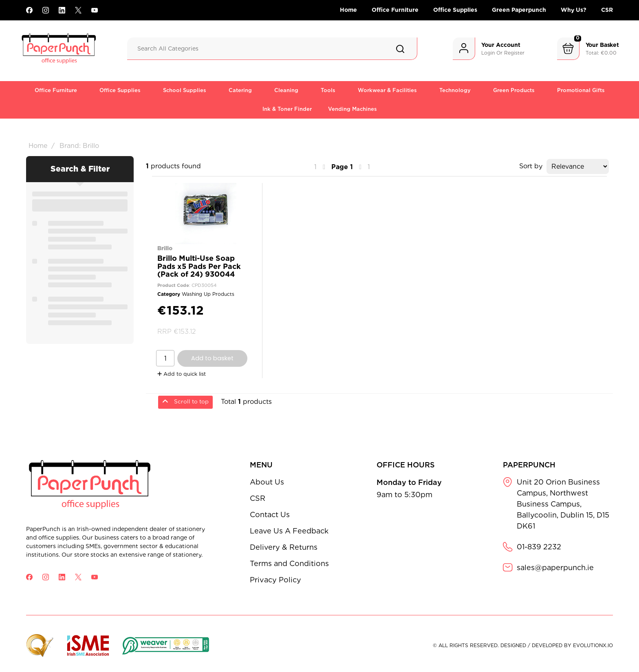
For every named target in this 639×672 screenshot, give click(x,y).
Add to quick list (182, 374)
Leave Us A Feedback (289, 531)
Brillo (165, 248)
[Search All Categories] (272, 49)
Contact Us (270, 514)
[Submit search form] (400, 49)
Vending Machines (353, 109)
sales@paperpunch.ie (555, 567)
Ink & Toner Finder (287, 109)
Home (348, 10)
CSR (607, 10)
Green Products (514, 90)
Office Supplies (455, 10)
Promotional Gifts (581, 90)
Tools (328, 90)
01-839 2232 (539, 547)
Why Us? (574, 10)
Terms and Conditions (289, 563)
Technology (455, 90)
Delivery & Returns (284, 547)
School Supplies (185, 90)
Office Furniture (395, 10)
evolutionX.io (593, 645)
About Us (267, 482)
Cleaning (286, 90)
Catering (240, 90)
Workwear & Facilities (387, 90)
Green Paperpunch (519, 10)
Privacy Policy (275, 580)
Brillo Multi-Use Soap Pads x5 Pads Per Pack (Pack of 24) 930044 (199, 266)
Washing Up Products (208, 294)
